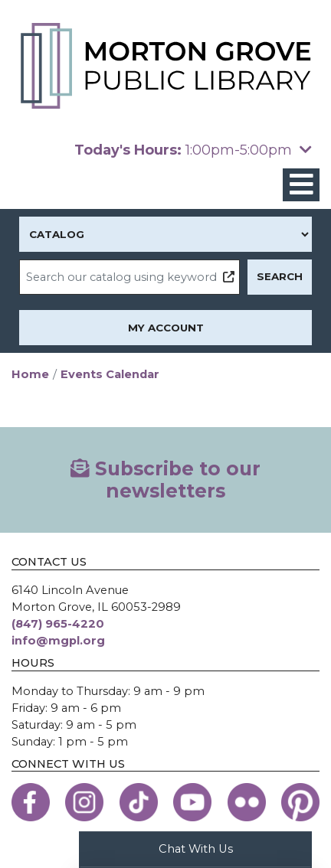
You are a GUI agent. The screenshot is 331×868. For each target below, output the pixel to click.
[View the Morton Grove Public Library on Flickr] (247, 802)
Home (30, 374)
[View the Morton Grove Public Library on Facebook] (31, 802)
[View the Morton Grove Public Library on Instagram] (84, 802)
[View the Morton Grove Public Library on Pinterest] (300, 802)
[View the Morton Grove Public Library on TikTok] (139, 802)
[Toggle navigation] (301, 185)
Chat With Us (196, 849)
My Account (166, 328)
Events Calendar (110, 374)
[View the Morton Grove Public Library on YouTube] (192, 802)
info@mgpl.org (58, 641)
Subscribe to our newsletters (165, 480)
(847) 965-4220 (58, 624)
